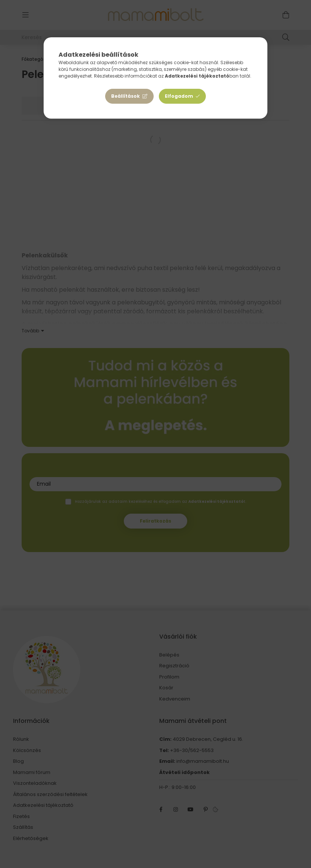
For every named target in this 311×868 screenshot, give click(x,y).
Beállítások (125, 96)
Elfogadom (179, 96)
